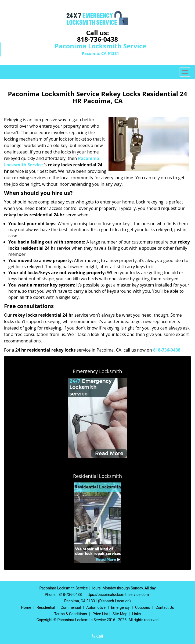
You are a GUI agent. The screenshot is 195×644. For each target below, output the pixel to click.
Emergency (120, 607)
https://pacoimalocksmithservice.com (117, 595)
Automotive (96, 607)
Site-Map (120, 614)
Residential (46, 607)
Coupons (143, 607)
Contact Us (165, 607)
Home (26, 607)
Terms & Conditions (71, 614)
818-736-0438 (98, 39)
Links (136, 614)
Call (97, 636)
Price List (100, 614)
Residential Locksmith (97, 476)
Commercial (71, 607)
